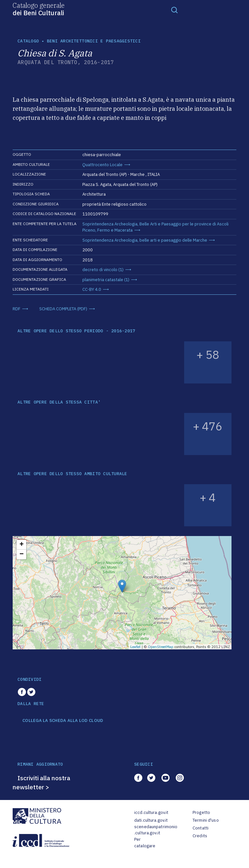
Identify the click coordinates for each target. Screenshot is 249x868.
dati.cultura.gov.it (151, 820)
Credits (200, 836)
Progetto (201, 812)
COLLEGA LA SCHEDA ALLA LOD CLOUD (63, 721)
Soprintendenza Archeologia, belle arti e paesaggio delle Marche (145, 240)
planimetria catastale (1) (106, 280)
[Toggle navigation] (174, 10)
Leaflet (136, 647)
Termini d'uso (206, 820)
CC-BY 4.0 (92, 289)
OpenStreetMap (161, 647)
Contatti (201, 828)
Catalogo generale (39, 9)
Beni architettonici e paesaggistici (94, 41)
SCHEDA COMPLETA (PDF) (63, 309)
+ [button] (22, 545)
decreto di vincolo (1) (103, 270)
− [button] (22, 554)
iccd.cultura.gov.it (151, 812)
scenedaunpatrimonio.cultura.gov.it (156, 830)
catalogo (28, 41)
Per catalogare (145, 843)
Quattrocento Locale (102, 165)
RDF (17, 309)
